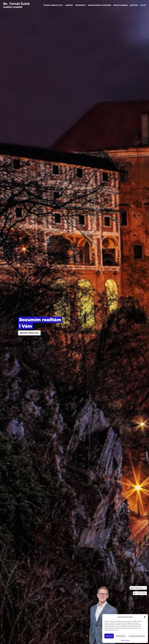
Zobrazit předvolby (137, 636)
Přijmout (109, 636)
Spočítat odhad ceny (29, 333)
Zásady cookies (125, 640)
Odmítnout (121, 636)
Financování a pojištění (99, 5)
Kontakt (134, 5)
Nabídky (69, 5)
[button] (145, 617)
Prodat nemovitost (53, 5)
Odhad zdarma (120, 5)
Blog (143, 5)
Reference (80, 5)
